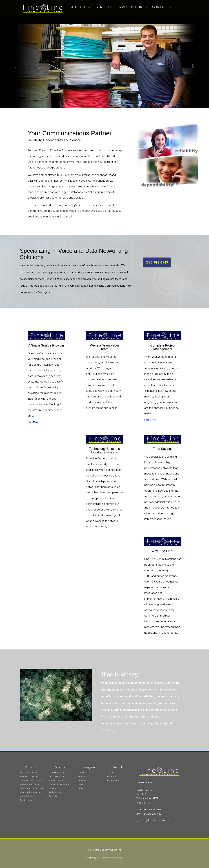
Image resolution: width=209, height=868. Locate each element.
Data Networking (57, 773)
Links (81, 784)
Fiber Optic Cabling (29, 776)
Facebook (112, 776)
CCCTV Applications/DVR (32, 788)
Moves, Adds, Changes (31, 792)
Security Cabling (57, 776)
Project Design (56, 780)
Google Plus (113, 780)
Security (53, 796)
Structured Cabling (29, 773)
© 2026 (92, 850)
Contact (162, 7)
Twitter (110, 773)
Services (105, 7)
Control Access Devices (31, 780)
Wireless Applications (30, 784)
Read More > (34, 422)
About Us (81, 7)
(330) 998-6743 (157, 262)
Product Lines (133, 7)
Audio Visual (55, 792)
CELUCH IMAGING (110, 858)
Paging (52, 788)
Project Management (59, 784)
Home (81, 773)
